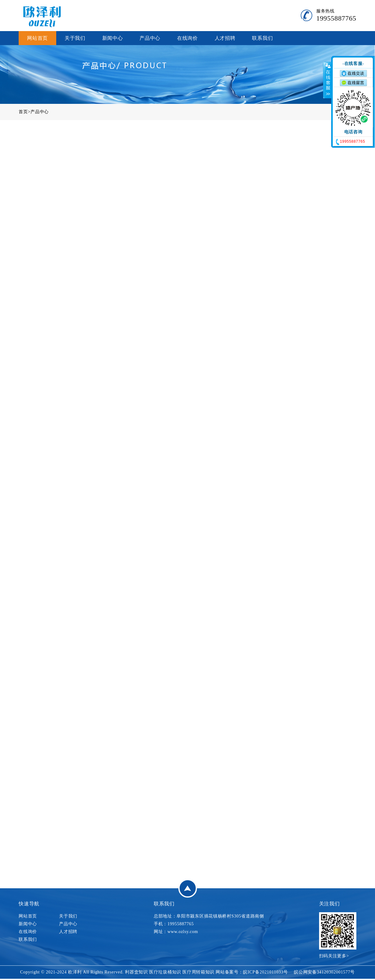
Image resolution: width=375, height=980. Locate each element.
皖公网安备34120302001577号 (324, 972)
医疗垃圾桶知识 (165, 972)
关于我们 (75, 38)
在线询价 (188, 38)
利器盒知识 (136, 972)
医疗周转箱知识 (198, 972)
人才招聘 (225, 38)
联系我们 (262, 38)
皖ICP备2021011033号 (265, 972)
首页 (23, 112)
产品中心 (150, 38)
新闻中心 (113, 38)
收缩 (327, 80)
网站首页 (37, 38)
